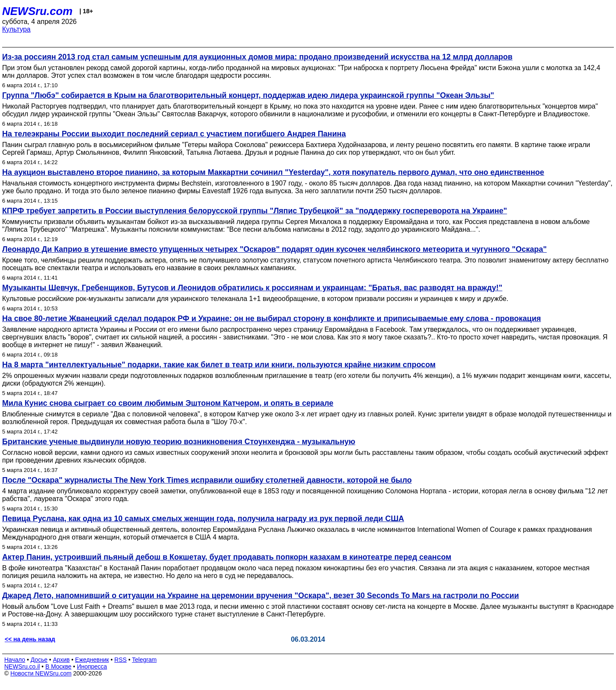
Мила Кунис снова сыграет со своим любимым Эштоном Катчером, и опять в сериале (168, 403)
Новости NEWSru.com (41, 673)
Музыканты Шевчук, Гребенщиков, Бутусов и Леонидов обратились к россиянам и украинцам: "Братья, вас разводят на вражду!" (252, 288)
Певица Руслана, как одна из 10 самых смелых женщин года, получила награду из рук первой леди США (203, 519)
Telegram (145, 660)
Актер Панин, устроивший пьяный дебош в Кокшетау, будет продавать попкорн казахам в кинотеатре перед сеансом (227, 557)
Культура (16, 29)
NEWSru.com (37, 11)
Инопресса (92, 666)
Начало (15, 660)
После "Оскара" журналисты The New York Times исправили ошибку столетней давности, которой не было (207, 480)
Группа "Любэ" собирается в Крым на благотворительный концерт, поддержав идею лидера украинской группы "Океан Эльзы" (248, 95)
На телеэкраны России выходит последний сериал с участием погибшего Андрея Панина (174, 134)
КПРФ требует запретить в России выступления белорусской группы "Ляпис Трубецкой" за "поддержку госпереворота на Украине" (255, 211)
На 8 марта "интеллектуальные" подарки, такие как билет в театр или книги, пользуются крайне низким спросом (219, 365)
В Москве (58, 666)
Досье (39, 660)
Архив (61, 660)
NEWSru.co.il (22, 666)
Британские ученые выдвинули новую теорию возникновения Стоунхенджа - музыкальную (179, 442)
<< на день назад (30, 639)
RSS (120, 660)
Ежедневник (92, 660)
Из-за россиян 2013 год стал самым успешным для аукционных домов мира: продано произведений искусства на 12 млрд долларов (257, 57)
